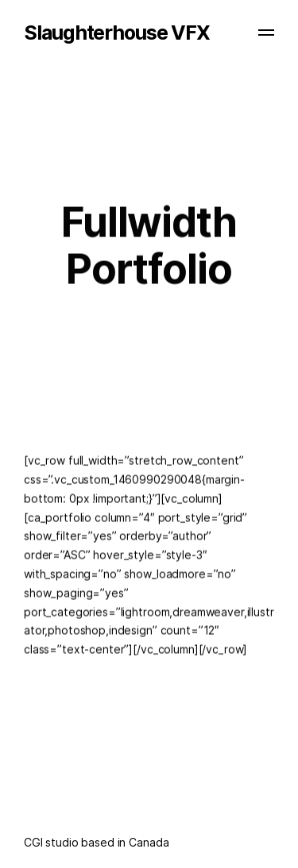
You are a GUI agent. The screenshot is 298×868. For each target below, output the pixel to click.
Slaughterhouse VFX (117, 33)
